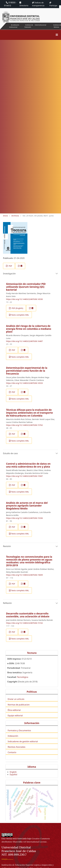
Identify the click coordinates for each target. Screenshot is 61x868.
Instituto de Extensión (29, 26)
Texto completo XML (20, 315)
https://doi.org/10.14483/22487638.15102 (24, 623)
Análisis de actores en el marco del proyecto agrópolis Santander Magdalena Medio (27, 506)
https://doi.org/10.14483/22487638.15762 (24, 425)
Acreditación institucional (14, 26)
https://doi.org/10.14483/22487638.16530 (24, 299)
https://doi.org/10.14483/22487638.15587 (24, 476)
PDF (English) (17, 308)
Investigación (9, 274)
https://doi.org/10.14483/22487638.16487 (24, 341)
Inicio (5, 216)
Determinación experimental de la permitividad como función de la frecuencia (27, 371)
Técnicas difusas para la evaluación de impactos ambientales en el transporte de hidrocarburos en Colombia (29, 413)
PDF (10, 266)
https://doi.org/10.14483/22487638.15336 (24, 518)
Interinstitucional (41, 25)
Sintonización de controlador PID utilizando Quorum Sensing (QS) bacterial (26, 287)
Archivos (15, 216)
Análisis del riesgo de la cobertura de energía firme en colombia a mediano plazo (29, 329)
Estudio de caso (10, 453)
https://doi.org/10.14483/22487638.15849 (24, 575)
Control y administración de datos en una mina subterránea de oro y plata (28, 465)
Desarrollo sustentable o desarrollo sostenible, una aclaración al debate (28, 615)
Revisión (7, 546)
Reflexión (7, 603)
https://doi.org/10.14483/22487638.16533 (24, 383)
